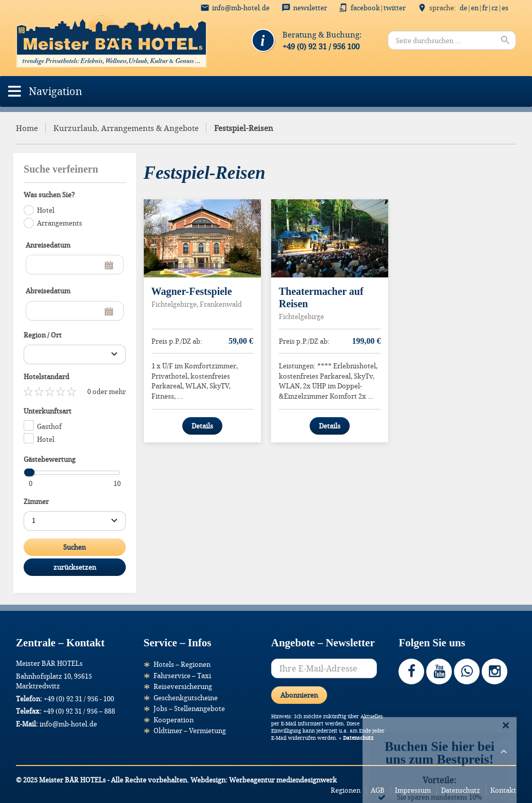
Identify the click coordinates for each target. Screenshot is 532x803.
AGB (378, 790)
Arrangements (60, 223)
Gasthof (49, 426)
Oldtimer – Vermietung (190, 731)
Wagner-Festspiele (192, 291)
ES (505, 8)
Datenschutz (358, 738)
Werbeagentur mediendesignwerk (283, 780)
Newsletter (310, 8)
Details (202, 426)
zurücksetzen (75, 567)
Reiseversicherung (183, 686)
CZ (495, 8)
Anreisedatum (48, 245)
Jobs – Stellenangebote (189, 708)
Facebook (365, 8)
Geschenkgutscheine (186, 698)
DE (463, 8)
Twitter (395, 8)
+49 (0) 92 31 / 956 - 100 (79, 699)
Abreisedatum (48, 291)
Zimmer (36, 501)
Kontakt (503, 790)
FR (485, 8)
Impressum (413, 790)
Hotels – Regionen (182, 664)
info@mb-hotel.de (241, 8)
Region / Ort (43, 335)
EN (475, 8)
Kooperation (174, 720)
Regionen (346, 790)
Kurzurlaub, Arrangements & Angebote (126, 128)
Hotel (46, 210)
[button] (55, 91)
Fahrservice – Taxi (182, 676)
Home (27, 128)
